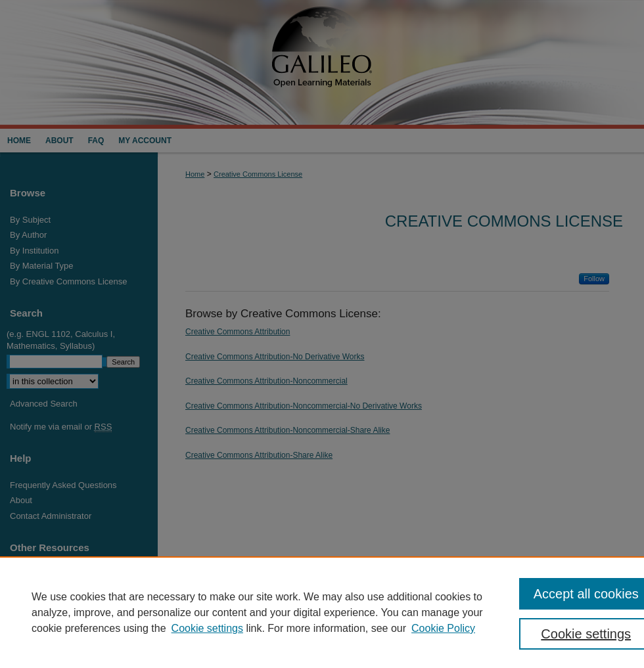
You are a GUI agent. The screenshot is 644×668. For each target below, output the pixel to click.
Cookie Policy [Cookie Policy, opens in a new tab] (443, 628)
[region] (322, 612)
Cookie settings (207, 628)
